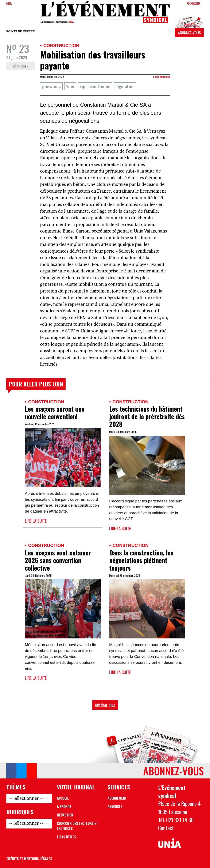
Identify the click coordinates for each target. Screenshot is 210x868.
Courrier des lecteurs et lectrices (77, 826)
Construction (61, 46)
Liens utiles (67, 837)
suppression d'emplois (95, 86)
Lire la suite (36, 521)
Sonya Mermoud (162, 77)
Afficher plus (105, 705)
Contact (166, 828)
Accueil (63, 798)
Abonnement (117, 798)
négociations (125, 86)
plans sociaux (51, 86)
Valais (70, 86)
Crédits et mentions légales (29, 859)
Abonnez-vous (189, 33)
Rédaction (65, 815)
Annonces (115, 807)
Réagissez (21, 66)
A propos (64, 807)
